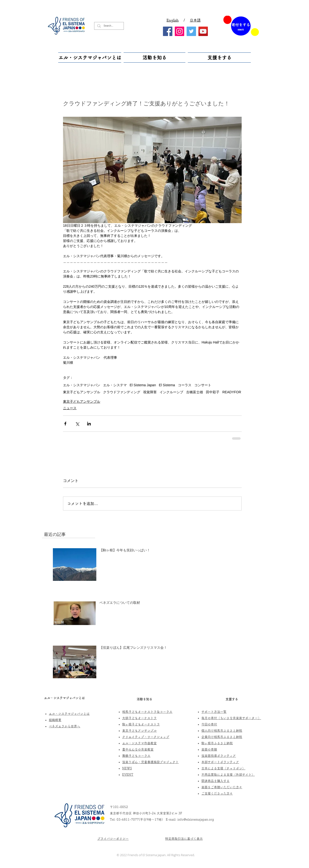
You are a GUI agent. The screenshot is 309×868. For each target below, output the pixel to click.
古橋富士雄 (195, 392)
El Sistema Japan (143, 385)
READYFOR (232, 392)
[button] (90, 58)
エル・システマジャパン (82, 385)
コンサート (203, 385)
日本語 (195, 20)
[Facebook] (168, 31)
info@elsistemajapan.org (196, 820)
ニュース (70, 408)
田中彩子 (213, 392)
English (173, 20)
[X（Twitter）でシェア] (77, 424)
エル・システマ (115, 385)
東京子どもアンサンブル (82, 392)
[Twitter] (191, 31)
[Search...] (109, 26)
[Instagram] (179, 31)
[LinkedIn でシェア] (89, 424)
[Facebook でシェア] (65, 424)
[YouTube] (203, 31)
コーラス (185, 385)
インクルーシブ (171, 392)
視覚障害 (150, 392)
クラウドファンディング (122, 392)
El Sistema (167, 385)
